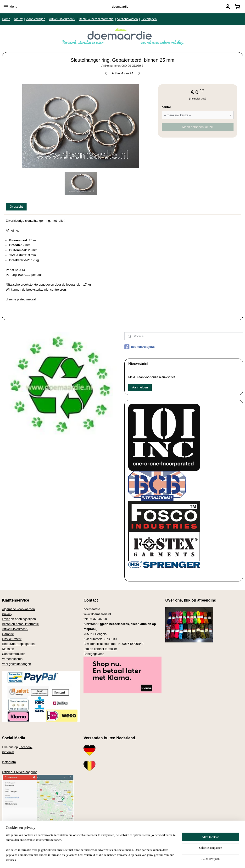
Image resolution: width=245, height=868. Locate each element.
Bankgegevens (94, 654)
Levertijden (149, 19)
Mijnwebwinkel (168, 859)
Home (6, 19)
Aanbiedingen (36, 19)
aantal (166, 107)
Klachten (8, 649)
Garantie (8, 634)
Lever (6, 619)
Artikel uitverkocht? (62, 19)
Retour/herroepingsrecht (19, 644)
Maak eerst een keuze (198, 127)
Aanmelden (140, 387)
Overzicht (16, 207)
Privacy (7, 614)
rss (115, 859)
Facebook (25, 747)
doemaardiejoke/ (140, 347)
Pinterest (8, 752)
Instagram (9, 762)
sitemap (107, 859)
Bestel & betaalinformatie (96, 19)
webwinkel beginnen (131, 859)
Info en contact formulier (100, 649)
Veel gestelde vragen (16, 664)
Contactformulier (13, 654)
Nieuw (18, 19)
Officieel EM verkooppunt (19, 772)
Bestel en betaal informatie (20, 624)
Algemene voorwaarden (18, 609)
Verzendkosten (128, 19)
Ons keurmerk (12, 639)
